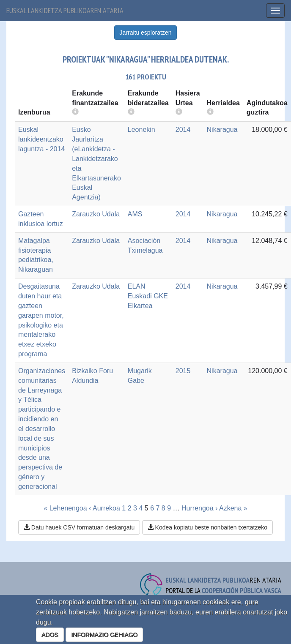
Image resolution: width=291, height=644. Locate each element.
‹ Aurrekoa (104, 508)
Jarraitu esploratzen (146, 33)
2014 (183, 130)
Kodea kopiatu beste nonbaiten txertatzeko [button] (207, 527)
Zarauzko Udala (96, 214)
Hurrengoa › (199, 508)
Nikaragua (222, 130)
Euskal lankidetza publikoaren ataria (65, 10)
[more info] (179, 112)
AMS (135, 214)
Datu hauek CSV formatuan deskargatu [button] (79, 527)
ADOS (50, 635)
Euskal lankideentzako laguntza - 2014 (41, 139)
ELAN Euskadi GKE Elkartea (148, 296)
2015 (183, 371)
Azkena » (233, 508)
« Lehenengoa (65, 508)
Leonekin (141, 130)
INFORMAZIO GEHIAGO (104, 635)
